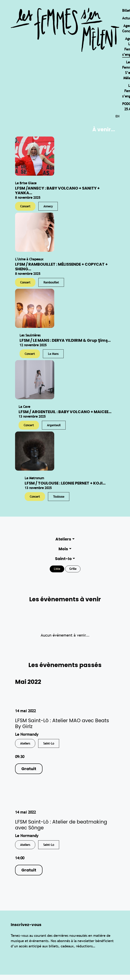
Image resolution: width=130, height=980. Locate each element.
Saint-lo (63, 559)
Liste (57, 569)
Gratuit (29, 769)
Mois (63, 549)
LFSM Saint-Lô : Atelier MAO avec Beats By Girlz (62, 723)
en (117, 116)
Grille (73, 569)
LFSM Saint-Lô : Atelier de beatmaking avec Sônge (61, 825)
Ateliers (63, 539)
